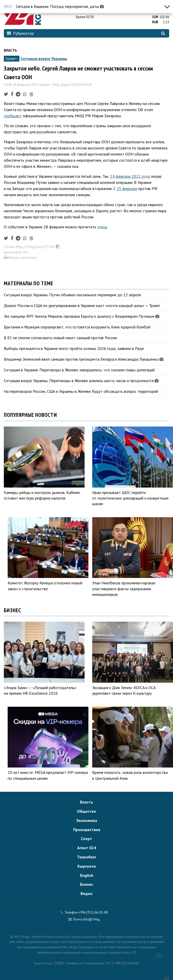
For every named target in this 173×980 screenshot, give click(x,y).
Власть (10, 50)
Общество (86, 811)
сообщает (13, 116)
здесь (102, 227)
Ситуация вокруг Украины (44, 59)
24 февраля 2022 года (130, 176)
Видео (86, 893)
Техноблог (87, 857)
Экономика (87, 820)
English (87, 875)
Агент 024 (87, 848)
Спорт (86, 839)
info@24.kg (91, 919)
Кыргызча (87, 866)
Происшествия (87, 830)
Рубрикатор (20, 33)
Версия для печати (20, 258)
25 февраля (127, 188)
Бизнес (86, 884)
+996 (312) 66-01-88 (93, 912)
